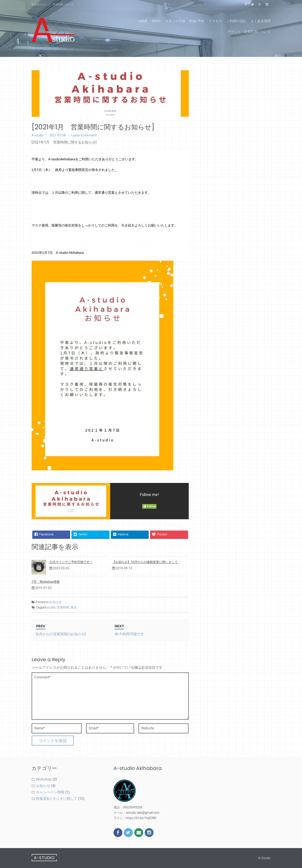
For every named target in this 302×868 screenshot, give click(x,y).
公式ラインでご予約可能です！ (71, 562)
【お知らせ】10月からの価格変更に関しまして (145, 562)
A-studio (38, 135)
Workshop (44, 779)
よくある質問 (261, 21)
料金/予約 (197, 21)
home (143, 21)
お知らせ (56, 602)
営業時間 (63, 607)
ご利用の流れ (236, 21)
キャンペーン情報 (50, 792)
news (156, 21)
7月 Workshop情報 (46, 582)
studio (51, 607)
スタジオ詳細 (175, 21)
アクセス (215, 21)
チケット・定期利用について (249, 32)
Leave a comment (84, 135)
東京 (74, 607)
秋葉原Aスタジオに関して (57, 799)
